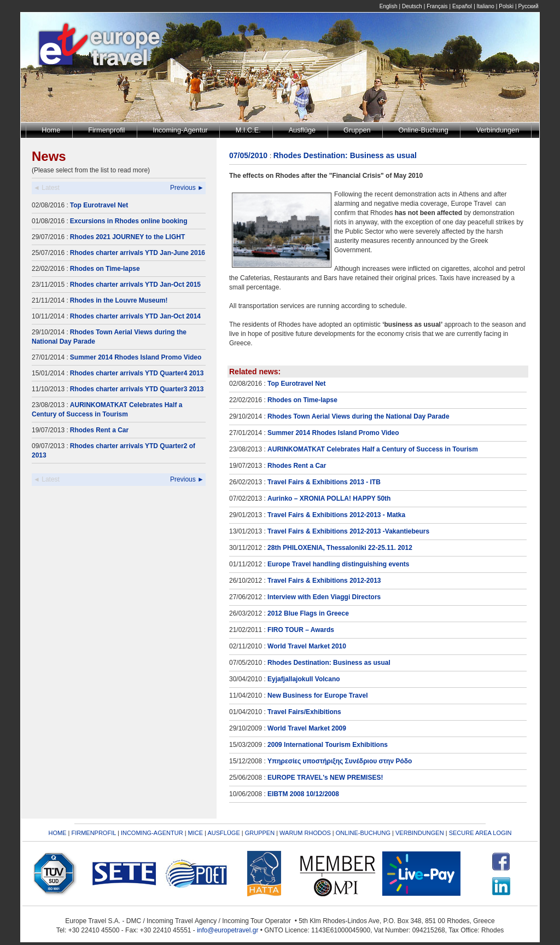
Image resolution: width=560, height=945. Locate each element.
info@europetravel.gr (227, 930)
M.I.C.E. (248, 130)
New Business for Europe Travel (317, 695)
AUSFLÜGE (224, 833)
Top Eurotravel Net (99, 205)
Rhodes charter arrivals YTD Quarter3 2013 (137, 389)
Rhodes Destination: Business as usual (329, 663)
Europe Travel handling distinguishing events (338, 564)
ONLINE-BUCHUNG (363, 833)
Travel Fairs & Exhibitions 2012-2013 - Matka (336, 515)
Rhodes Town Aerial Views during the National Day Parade (358, 416)
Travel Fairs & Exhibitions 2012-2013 (324, 581)
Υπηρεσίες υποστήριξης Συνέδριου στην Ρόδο (340, 761)
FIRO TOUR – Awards (301, 630)
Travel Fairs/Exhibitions (304, 712)
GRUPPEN (260, 833)
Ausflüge (302, 130)
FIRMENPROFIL (94, 833)
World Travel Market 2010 (307, 646)
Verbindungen (498, 130)
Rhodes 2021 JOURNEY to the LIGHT (128, 237)
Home (51, 130)
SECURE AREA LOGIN (480, 833)
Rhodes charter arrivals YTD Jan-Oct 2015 (135, 285)
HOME (57, 833)
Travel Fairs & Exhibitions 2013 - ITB (324, 482)
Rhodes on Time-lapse (105, 269)
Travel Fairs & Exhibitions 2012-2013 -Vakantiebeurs (348, 531)
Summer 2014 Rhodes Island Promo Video (136, 357)
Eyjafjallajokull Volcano (304, 679)
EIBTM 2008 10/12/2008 (303, 794)
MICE (196, 833)
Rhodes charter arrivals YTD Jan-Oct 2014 (135, 316)
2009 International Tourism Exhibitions (328, 745)
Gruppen (357, 130)
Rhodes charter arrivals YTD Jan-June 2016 (138, 253)
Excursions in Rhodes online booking (129, 221)
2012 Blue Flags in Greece (308, 613)
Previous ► (187, 188)
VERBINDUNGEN (420, 833)
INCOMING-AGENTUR (152, 833)
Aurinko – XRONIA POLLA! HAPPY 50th (329, 498)
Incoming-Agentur (180, 130)
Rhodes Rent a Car (99, 430)
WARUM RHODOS (305, 833)
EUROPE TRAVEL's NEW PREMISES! (325, 778)
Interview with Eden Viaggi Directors (324, 597)
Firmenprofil (106, 130)
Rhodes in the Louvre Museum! (119, 300)
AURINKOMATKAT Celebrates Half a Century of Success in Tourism (373, 449)
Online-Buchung (424, 130)
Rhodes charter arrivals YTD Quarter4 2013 (137, 373)
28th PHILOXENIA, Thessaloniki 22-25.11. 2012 (340, 548)
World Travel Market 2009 (307, 728)
